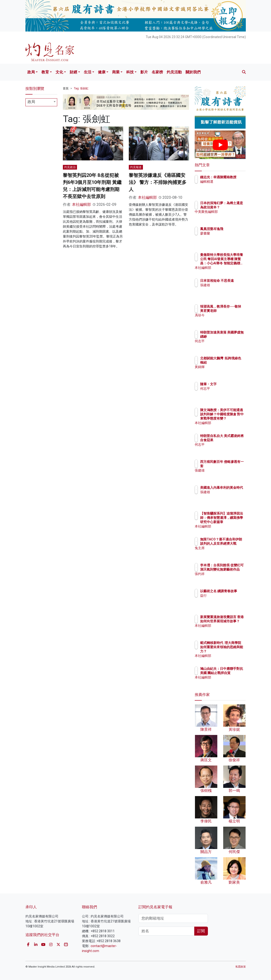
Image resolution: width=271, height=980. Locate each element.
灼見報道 (136, 167)
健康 (102, 72)
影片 (144, 72)
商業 (116, 72)
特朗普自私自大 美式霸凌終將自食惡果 (232, 440)
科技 (130, 72)
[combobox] (41, 102)
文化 (59, 72)
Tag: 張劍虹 (81, 88)
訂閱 (201, 931)
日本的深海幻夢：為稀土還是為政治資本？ (232, 207)
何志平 (226, 345)
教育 (45, 72)
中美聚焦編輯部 (232, 216)
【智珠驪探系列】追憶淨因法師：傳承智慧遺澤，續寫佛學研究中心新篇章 (232, 522)
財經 (73, 72)
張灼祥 (226, 578)
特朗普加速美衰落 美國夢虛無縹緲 (232, 337)
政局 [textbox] (31, 102)
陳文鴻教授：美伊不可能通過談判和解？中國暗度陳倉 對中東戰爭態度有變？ (232, 419)
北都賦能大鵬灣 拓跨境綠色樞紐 (232, 362)
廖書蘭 (226, 233)
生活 (88, 72)
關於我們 (193, 72)
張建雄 (226, 289)
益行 (224, 600)
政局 (31, 72)
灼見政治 (70, 167)
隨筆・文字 (229, 384)
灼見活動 (174, 72)
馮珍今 (226, 319)
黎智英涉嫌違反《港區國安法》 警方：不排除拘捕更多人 (158, 182)
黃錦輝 (226, 371)
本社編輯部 (81, 204)
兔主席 (226, 552)
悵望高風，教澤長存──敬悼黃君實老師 (232, 311)
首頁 (66, 88)
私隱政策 (241, 967)
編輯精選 (227, 186)
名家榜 (157, 72)
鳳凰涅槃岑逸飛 (232, 229)
